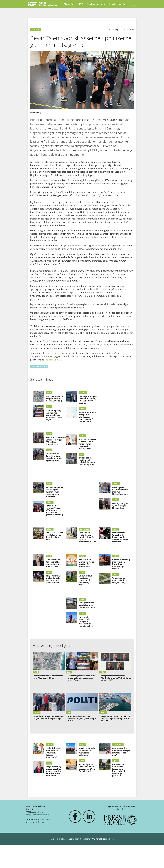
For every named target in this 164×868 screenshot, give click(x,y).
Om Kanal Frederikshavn (103, 839)
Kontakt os (42, 822)
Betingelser (74, 839)
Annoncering (46, 819)
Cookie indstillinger (59, 839)
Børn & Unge (85, 529)
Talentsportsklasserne (39, 366)
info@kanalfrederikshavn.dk (38, 815)
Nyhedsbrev (85, 839)
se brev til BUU (53, 360)
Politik (49, 393)
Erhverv (83, 393)
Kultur (49, 450)
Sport (49, 407)
